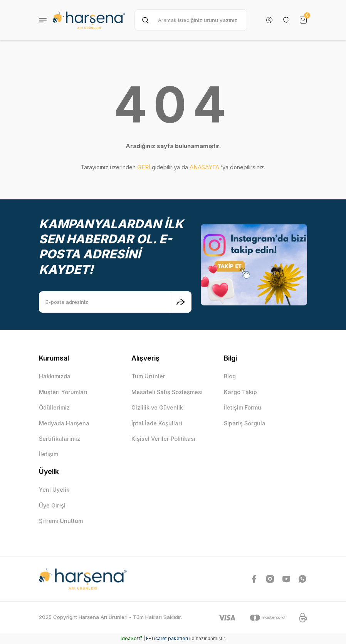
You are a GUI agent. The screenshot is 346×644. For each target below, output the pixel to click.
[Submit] (181, 302)
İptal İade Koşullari (157, 423)
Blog (230, 376)
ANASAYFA (204, 167)
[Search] (191, 20)
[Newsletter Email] (115, 302)
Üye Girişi (52, 505)
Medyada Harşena (64, 423)
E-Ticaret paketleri (167, 638)
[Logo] (89, 20)
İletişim (49, 454)
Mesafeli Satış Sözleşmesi (167, 392)
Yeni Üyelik (54, 490)
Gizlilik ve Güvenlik (157, 407)
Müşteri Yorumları (63, 392)
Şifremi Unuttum (61, 521)
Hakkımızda (55, 376)
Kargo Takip (240, 392)
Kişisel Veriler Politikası (163, 439)
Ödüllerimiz (54, 407)
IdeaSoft (131, 638)
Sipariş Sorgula (245, 423)
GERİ (144, 167)
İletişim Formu (243, 407)
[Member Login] (269, 20)
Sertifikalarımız (60, 439)
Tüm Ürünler (148, 376)
